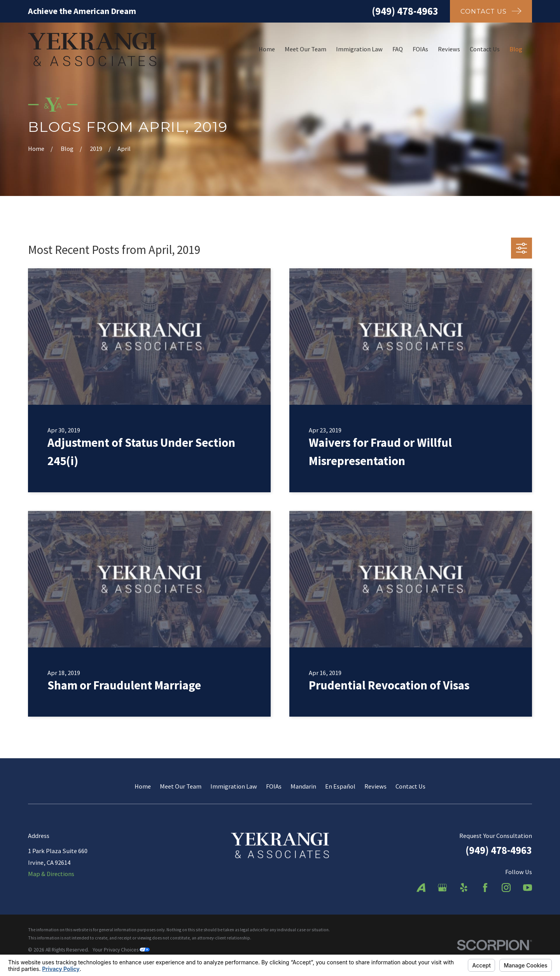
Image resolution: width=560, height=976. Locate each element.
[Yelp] (464, 888)
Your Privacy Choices (121, 950)
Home (143, 786)
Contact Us (410, 786)
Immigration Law (234, 786)
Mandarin (303, 786)
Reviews (375, 786)
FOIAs (274, 786)
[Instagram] (506, 888)
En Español (340, 786)
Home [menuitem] (267, 49)
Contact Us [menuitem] (485, 49)
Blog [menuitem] (516, 49)
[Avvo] (421, 888)
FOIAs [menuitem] (420, 49)
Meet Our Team (181, 786)
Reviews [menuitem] (449, 49)
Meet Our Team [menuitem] (305, 49)
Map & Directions (51, 874)
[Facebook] (485, 888)
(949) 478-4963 (405, 11)
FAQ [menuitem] (398, 49)
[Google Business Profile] (442, 888)
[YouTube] (528, 888)
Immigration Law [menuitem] (359, 49)
